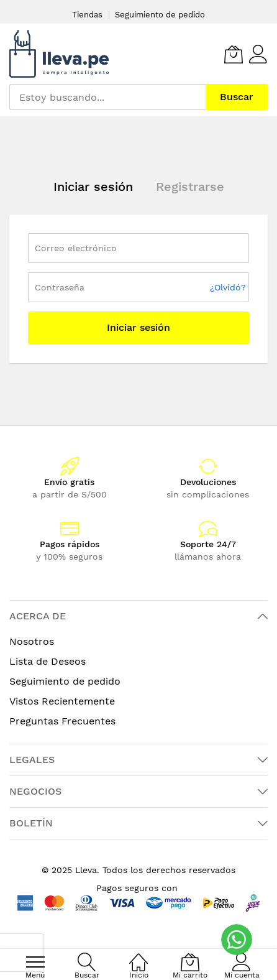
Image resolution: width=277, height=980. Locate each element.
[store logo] (59, 54)
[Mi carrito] (234, 54)
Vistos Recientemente (62, 701)
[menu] (35, 962)
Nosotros (32, 641)
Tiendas (87, 15)
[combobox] (107, 97)
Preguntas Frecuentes (62, 721)
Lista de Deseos (48, 661)
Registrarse (190, 187)
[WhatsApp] (237, 940)
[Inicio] (138, 955)
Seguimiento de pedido (160, 15)
